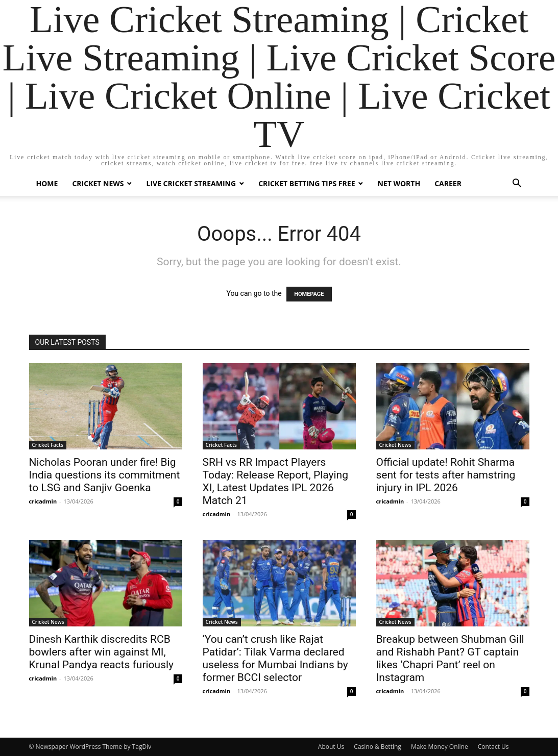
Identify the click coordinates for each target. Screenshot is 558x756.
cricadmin (43, 501)
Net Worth (399, 183)
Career (448, 183)
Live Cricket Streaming (191, 183)
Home (47, 183)
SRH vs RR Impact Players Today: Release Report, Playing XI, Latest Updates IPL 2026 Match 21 (276, 481)
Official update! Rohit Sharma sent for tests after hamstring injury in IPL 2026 (446, 475)
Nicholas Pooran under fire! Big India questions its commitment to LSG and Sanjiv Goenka (105, 475)
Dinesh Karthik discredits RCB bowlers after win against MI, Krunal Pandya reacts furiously (102, 652)
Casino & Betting (377, 747)
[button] (517, 184)
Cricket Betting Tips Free (307, 183)
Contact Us (493, 747)
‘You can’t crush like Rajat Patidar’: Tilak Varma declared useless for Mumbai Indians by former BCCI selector (275, 658)
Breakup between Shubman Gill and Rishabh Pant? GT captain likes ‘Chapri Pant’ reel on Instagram (450, 658)
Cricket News (98, 183)
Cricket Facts (48, 445)
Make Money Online (440, 747)
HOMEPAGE (309, 294)
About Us (331, 747)
